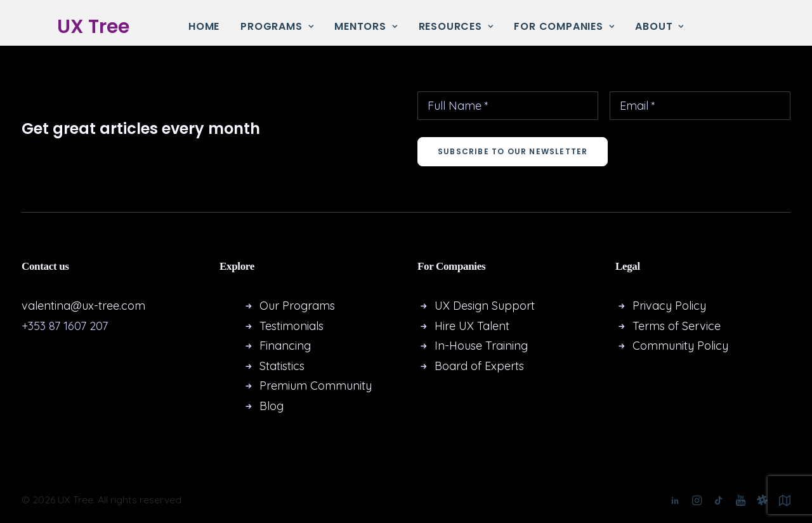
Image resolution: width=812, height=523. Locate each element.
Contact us (45, 266)
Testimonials (291, 326)
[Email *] (700, 106)
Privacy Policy (669, 306)
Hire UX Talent (472, 326)
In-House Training (481, 346)
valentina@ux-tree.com (83, 306)
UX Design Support (485, 306)
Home (204, 26)
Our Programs (297, 306)
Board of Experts (479, 366)
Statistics (282, 366)
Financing (285, 346)
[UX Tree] (81, 27)
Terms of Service (677, 326)
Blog (272, 406)
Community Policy (680, 346)
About (659, 26)
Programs (277, 26)
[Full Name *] (508, 106)
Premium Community (316, 386)
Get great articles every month (141, 129)
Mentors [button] (366, 26)
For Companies (564, 26)
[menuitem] (204, 27)
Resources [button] (456, 26)
